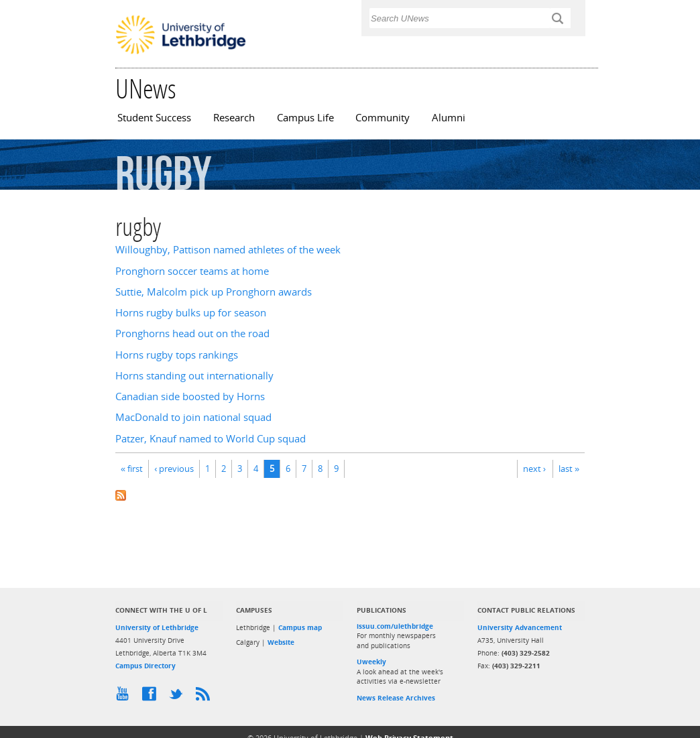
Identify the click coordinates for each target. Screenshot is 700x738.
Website (281, 642)
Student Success (154, 118)
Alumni (449, 118)
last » (569, 469)
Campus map (300, 627)
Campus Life (305, 118)
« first (132, 469)
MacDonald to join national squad (193, 417)
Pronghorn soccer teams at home (192, 271)
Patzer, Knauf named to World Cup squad (211, 439)
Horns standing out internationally (194, 376)
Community (383, 118)
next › (534, 469)
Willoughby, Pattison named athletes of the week (228, 250)
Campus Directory (145, 666)
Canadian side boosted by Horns (190, 396)
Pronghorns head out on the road (192, 333)
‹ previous (174, 469)
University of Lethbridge (157, 627)
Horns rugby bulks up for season (191, 313)
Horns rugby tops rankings (177, 355)
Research (234, 118)
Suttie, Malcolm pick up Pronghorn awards (214, 292)
